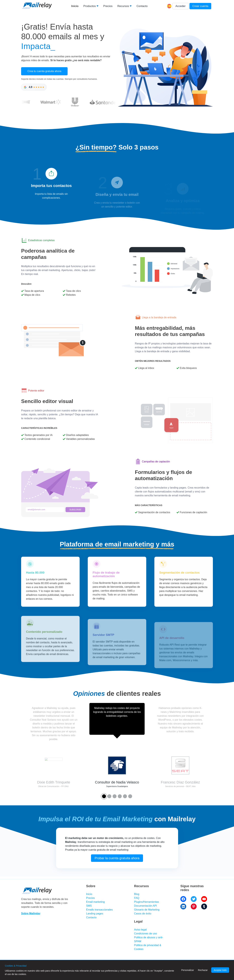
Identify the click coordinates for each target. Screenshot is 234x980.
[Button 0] (104, 796)
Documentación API (146, 906)
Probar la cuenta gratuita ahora (117, 871)
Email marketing (95, 902)
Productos (90, 6)
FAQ (137, 898)
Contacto (142, 6)
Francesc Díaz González (180, 782)
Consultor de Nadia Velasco (117, 782)
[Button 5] (130, 796)
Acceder (181, 6)
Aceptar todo (220, 970)
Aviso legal (140, 930)
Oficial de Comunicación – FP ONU (54, 786)
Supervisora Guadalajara (117, 786)
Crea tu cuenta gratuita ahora (44, 71)
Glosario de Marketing (147, 910)
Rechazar (203, 970)
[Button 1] (109, 796)
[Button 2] (115, 796)
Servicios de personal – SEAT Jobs (180, 786)
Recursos (123, 6)
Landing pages (95, 914)
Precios (108, 6)
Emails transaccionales (99, 910)
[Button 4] (125, 796)
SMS (89, 906)
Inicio (75, 6)
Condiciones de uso (146, 933)
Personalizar (188, 970)
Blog (137, 894)
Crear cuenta (200, 6)
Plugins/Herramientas (146, 902)
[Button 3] (120, 796)
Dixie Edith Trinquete (54, 782)
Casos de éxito (143, 914)
